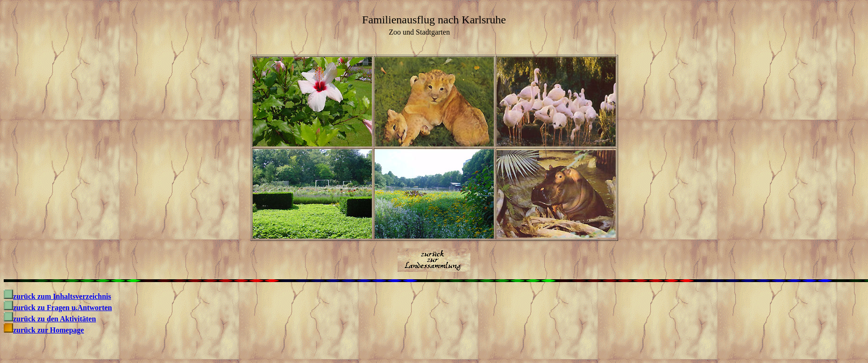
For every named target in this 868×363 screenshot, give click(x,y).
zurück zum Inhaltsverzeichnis (62, 296)
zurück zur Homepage (49, 330)
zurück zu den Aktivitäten (54, 319)
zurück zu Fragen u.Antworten (63, 308)
